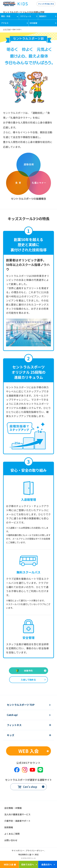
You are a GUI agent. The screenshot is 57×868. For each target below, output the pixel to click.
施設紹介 (43, 16)
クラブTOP (7, 29)
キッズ (11, 735)
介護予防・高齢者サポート (17, 821)
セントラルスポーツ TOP (21, 705)
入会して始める (28, 680)
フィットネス (14, 725)
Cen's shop (30, 787)
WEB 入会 (29, 751)
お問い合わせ (11, 840)
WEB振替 (33, 23)
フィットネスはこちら (46, 4)
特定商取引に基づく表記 (28, 855)
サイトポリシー (18, 851)
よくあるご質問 (12, 834)
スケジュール (26, 16)
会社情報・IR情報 (13, 808)
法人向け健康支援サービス (17, 814)
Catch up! (12, 715)
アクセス (5, 23)
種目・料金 (6, 16)
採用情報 (9, 827)
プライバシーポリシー (35, 851)
